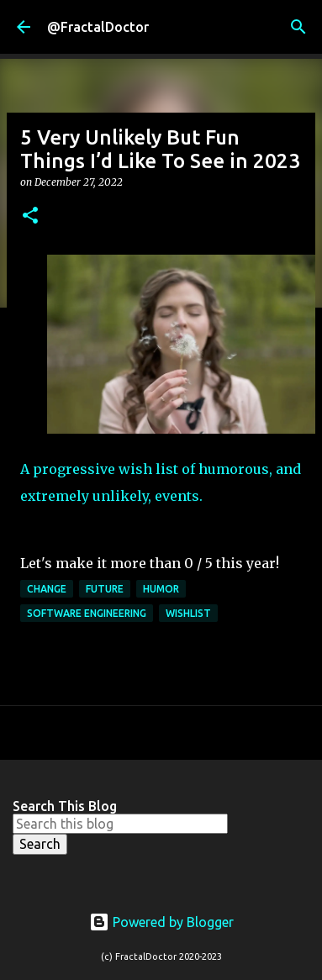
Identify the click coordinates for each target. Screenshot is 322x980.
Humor (161, 589)
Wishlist (188, 613)
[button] (30, 216)
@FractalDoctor (98, 27)
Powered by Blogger (161, 922)
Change (47, 589)
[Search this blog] (120, 824)
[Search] (298, 27)
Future (105, 589)
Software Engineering (87, 613)
